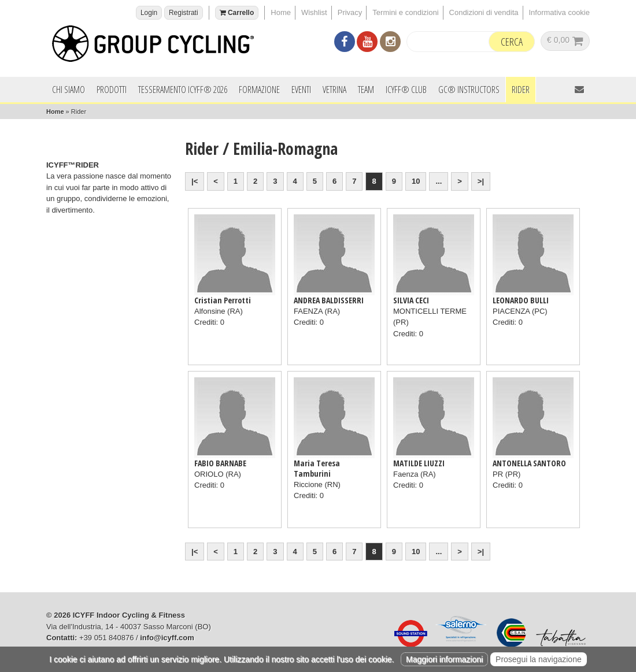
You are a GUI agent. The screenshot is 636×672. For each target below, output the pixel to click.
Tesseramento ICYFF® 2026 (183, 90)
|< (195, 181)
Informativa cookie (560, 12)
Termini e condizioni (405, 12)
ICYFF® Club (406, 90)
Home (281, 12)
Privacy (350, 12)
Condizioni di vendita (484, 12)
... (439, 181)
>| (481, 181)
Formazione (259, 90)
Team (366, 90)
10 (416, 181)
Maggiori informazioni (444, 659)
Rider (521, 90)
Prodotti (112, 90)
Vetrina (334, 90)
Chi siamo (69, 90)
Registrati (184, 13)
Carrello (237, 13)
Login (149, 13)
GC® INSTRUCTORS (469, 90)
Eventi (301, 90)
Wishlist (314, 12)
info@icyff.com (167, 638)
